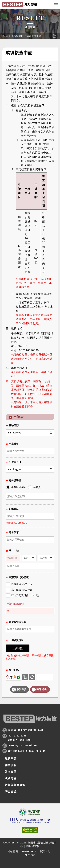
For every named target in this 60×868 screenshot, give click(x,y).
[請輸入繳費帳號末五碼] (30, 629)
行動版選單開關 (56, 5)
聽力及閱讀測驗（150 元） (23, 595)
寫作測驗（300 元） (20, 590)
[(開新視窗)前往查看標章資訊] (30, 830)
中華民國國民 (16, 487)
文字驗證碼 (25, 677)
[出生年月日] (30, 469)
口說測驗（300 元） (20, 584)
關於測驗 (11, 765)
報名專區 (11, 772)
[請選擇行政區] (46, 558)
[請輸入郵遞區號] (13, 558)
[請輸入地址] (30, 566)
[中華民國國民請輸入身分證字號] (30, 496)
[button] (49, 4)
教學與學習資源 (15, 785)
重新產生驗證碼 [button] (32, 677)
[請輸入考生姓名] (30, 451)
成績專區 (19, 36)
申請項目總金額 (15, 604)
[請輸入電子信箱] (30, 540)
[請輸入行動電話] (30, 516)
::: (4, 46)
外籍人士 (36, 487)
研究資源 (11, 792)
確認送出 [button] (42, 689)
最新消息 (11, 759)
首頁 (9, 36)
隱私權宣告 (33, 846)
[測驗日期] (30, 433)
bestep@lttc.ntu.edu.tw (22, 745)
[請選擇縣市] (29, 558)
